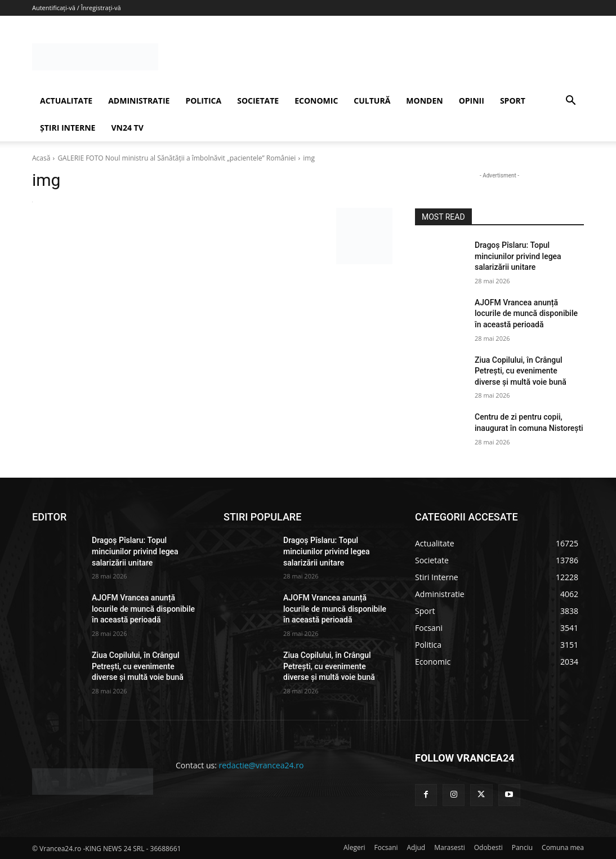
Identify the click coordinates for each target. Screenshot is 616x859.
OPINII (472, 101)
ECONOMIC (316, 101)
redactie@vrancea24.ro (262, 765)
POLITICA (203, 101)
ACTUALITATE (66, 101)
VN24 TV (127, 128)
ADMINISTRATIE (139, 101)
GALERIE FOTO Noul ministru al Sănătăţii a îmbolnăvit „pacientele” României (177, 158)
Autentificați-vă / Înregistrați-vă (77, 8)
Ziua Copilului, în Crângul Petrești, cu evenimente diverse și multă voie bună (521, 371)
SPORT (513, 101)
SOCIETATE (258, 101)
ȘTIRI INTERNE (68, 128)
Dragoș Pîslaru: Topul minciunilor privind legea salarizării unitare (518, 256)
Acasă (41, 158)
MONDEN (424, 101)
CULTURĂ (372, 101)
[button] (570, 102)
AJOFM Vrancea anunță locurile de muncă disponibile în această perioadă (526, 313)
